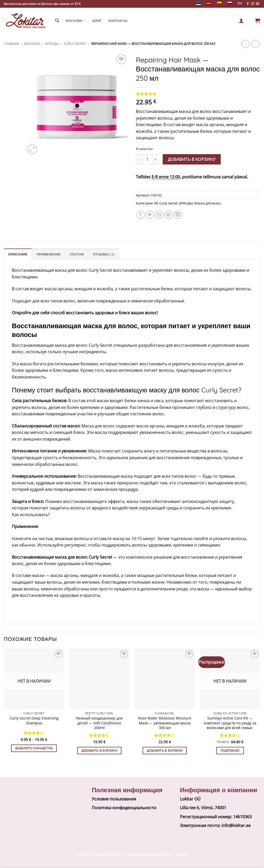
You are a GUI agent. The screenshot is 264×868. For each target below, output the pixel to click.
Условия (182, 854)
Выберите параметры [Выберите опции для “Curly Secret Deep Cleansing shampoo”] (34, 748)
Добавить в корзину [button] (99, 751)
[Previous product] (255, 44)
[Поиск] (57, 21)
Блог (97, 21)
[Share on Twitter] (150, 215)
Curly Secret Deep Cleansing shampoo (34, 721)
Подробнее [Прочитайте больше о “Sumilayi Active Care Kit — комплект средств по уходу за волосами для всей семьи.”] (230, 751)
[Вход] (241, 21)
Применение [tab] (49, 254)
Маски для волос (208, 203)
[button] (258, 21)
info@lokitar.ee (236, 825)
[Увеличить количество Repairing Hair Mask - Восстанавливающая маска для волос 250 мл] (155, 159)
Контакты (118, 21)
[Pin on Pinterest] (168, 215)
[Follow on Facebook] (248, 4)
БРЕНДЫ (52, 44)
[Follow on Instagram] (253, 4)
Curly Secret (75, 44)
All (156, 203)
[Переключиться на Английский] (240, 3)
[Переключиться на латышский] (209, 3)
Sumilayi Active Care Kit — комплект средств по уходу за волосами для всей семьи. (230, 723)
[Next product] (245, 44)
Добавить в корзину (192, 159)
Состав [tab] (77, 254)
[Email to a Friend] (159, 215)
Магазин (76, 20)
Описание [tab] (18, 254)
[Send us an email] (258, 4)
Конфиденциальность (145, 854)
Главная (11, 44)
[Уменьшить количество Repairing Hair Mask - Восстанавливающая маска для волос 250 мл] (139, 159)
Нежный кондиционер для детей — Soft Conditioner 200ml (99, 723)
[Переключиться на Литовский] (219, 3)
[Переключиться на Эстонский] (199, 3)
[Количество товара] (147, 159)
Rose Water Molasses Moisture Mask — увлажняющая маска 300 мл (165, 723)
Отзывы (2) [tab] (104, 254)
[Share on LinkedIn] (178, 215)
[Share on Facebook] (141, 215)
